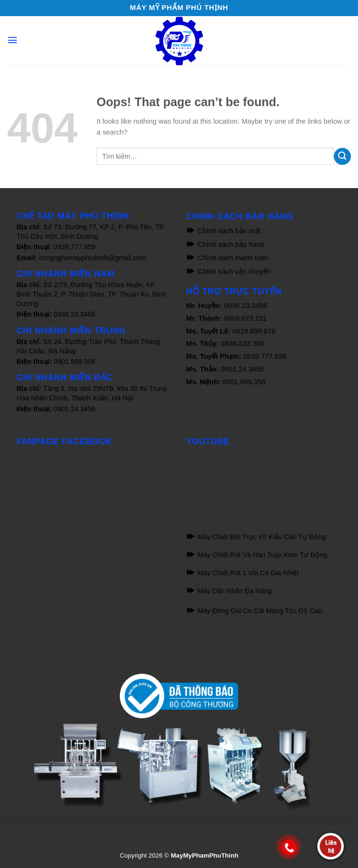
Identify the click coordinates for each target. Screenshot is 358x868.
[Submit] (342, 156)
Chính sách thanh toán (227, 258)
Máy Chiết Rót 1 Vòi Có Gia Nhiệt (242, 573)
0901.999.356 (74, 362)
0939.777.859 (74, 247)
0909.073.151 (245, 318)
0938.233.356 (242, 344)
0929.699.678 (254, 331)
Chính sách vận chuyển (228, 271)
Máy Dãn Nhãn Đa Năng (229, 591)
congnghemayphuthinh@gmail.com (92, 258)
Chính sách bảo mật (223, 231)
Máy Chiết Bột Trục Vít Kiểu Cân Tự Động (256, 537)
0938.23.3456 (74, 314)
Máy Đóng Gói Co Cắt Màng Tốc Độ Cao (254, 611)
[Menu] (13, 40)
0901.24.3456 (74, 409)
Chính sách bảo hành (225, 244)
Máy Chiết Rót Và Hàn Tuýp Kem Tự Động (257, 555)
